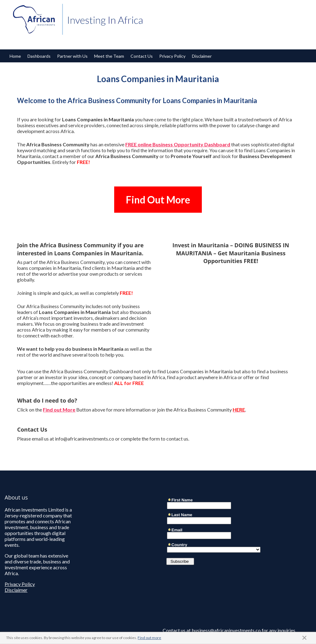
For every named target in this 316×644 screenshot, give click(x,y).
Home (15, 56)
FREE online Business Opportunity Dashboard (178, 144)
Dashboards (39, 56)
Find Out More (158, 200)
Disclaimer (202, 56)
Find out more (149, 638)
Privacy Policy (172, 56)
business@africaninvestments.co (226, 630)
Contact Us (142, 56)
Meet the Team (109, 56)
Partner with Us (72, 56)
